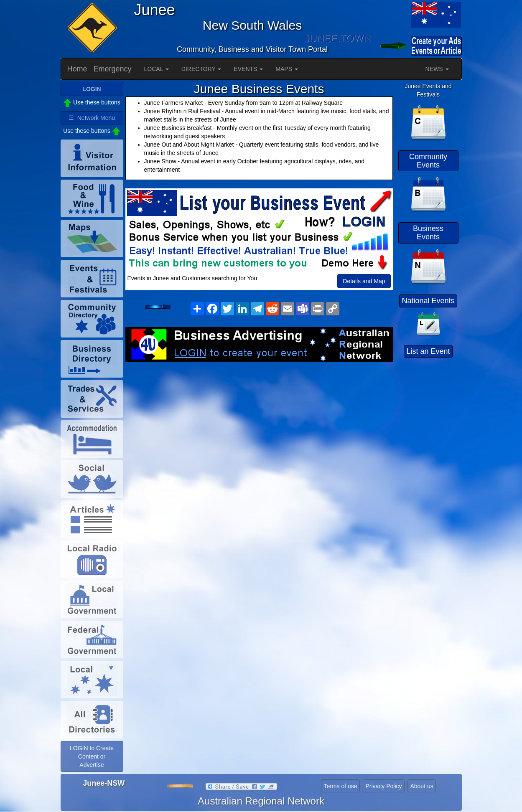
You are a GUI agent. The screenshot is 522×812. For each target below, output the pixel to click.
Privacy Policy (383, 786)
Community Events (428, 161)
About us (421, 786)
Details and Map (364, 281)
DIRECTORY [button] (201, 69)
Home (77, 69)
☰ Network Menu (92, 118)
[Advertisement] (259, 429)
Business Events (428, 233)
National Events (428, 301)
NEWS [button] (437, 69)
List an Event (428, 351)
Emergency (113, 69)
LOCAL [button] (157, 69)
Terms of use (340, 786)
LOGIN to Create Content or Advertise (92, 756)
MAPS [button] (287, 69)
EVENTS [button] (248, 69)
